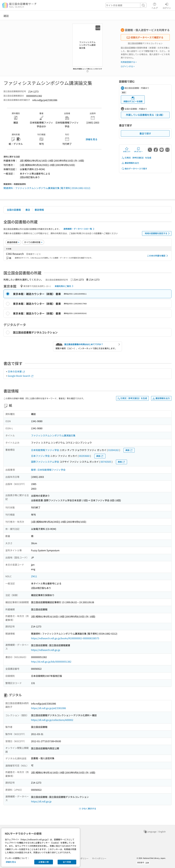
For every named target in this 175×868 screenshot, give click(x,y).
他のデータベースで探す (134, 169)
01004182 (113, 450)
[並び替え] (13, 242)
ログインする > (128, 66)
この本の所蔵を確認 (158, 256)
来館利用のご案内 (65, 286)
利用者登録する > (129, 62)
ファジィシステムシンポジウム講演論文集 (53, 435)
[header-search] (126, 5)
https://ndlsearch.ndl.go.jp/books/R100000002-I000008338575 (65, 638)
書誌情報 (39, 210)
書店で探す (145, 133)
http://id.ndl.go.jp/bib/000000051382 (51, 662)
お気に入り (127, 150)
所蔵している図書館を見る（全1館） (145, 115)
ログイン (167, 5)
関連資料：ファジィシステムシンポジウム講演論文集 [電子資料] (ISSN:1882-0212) (47, 188)
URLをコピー (138, 150)
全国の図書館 (14, 210)
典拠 (129, 450)
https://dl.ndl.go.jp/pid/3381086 (48, 708)
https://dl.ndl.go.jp (41, 801)
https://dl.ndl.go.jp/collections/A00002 (52, 720)
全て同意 (67, 862)
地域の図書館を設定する (158, 233)
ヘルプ (155, 5)
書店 (28, 210)
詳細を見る (92, 139)
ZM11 (34, 576)
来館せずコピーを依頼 (133, 100)
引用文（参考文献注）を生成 (136, 158)
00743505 (106, 462)
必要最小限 (44, 862)
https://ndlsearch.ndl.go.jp (46, 650)
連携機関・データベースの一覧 (79, 229)
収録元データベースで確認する (145, 37)
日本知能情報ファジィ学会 (45, 450)
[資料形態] (33, 242)
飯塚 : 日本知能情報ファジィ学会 (48, 470)
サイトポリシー (99, 858)
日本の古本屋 (16, 371)
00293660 (84, 456)
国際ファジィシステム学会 (45, 462)
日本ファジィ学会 (40, 456)
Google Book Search (21, 376)
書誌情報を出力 (130, 163)
